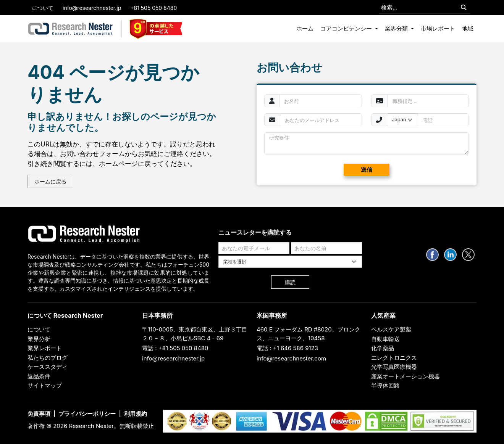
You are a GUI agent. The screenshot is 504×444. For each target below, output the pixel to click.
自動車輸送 (385, 339)
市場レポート (438, 28)
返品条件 (39, 376)
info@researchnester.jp (92, 8)
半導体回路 (385, 385)
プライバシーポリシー (87, 414)
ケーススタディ (48, 367)
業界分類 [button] (397, 28)
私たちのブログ (48, 358)
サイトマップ (45, 385)
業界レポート (45, 348)
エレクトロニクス (394, 358)
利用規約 (136, 414)
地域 (468, 28)
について (43, 8)
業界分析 (39, 339)
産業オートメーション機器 (405, 376)
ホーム (305, 28)
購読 (290, 282)
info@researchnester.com (291, 358)
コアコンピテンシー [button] (347, 28)
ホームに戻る (50, 181)
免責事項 (39, 414)
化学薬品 (383, 348)
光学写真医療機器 (394, 367)
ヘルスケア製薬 (391, 329)
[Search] (464, 8)
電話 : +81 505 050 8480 (175, 348)
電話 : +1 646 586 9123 (287, 348)
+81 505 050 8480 (153, 8)
